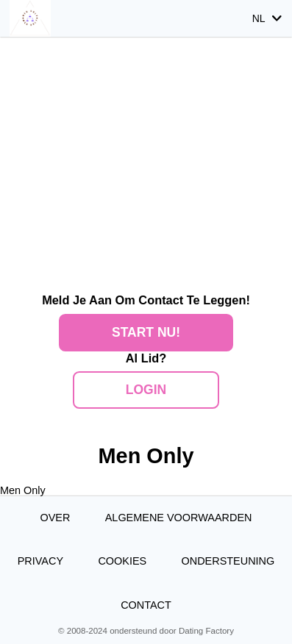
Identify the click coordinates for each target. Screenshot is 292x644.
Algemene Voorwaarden (179, 518)
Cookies (122, 561)
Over (55, 518)
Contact (146, 605)
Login (146, 390)
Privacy (40, 561)
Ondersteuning (228, 561)
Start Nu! (146, 332)
